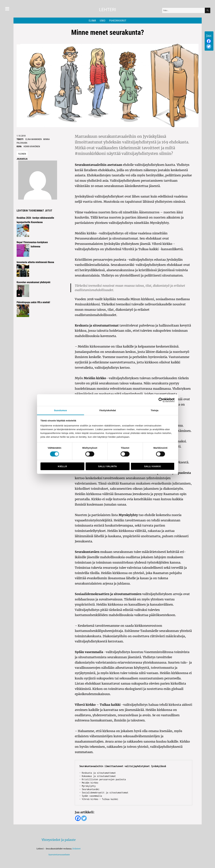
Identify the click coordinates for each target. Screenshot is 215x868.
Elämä (92, 21)
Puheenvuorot (118, 21)
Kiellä (62, 466)
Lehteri (107, 10)
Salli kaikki (153, 466)
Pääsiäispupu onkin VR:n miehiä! (33, 302)
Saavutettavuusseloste (59, 855)
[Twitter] (209, 46)
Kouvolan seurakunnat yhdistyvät (33, 282)
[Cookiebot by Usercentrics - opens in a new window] (161, 400)
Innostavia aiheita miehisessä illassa (35, 262)
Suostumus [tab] (60, 410)
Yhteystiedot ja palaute (59, 840)
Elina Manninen (34, 139)
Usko (103, 21)
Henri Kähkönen (32, 146)
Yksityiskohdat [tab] (107, 410)
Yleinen (22, 154)
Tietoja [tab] (155, 410)
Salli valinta (107, 466)
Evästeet (77, 849)
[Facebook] (209, 41)
